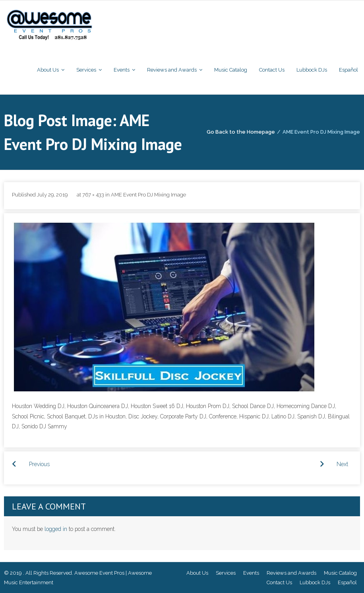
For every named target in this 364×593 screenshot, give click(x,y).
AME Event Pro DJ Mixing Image (148, 195)
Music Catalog (340, 573)
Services (226, 573)
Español (347, 582)
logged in (56, 529)
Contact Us (279, 582)
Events (251, 573)
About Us (197, 573)
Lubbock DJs (315, 582)
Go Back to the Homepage (241, 132)
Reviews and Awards (291, 573)
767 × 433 (93, 195)
